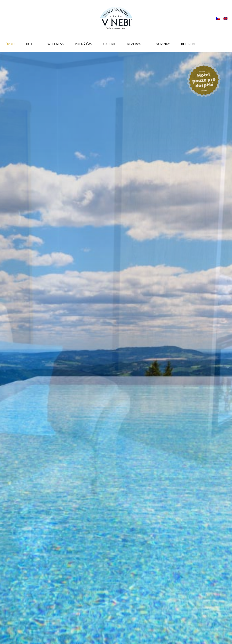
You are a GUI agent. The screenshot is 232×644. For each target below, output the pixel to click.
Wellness (56, 44)
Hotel (31, 44)
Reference (190, 44)
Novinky (163, 44)
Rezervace (136, 44)
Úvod (10, 44)
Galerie (110, 44)
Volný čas (83, 44)
